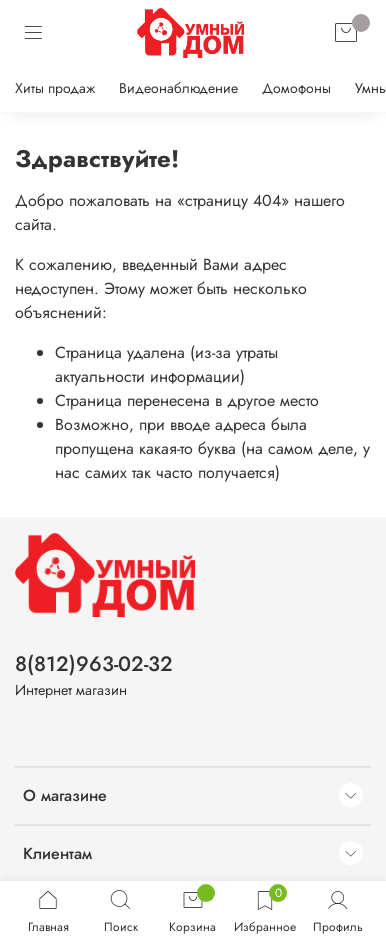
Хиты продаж (55, 88)
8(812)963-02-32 (94, 664)
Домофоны (296, 88)
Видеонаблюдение (178, 88)
